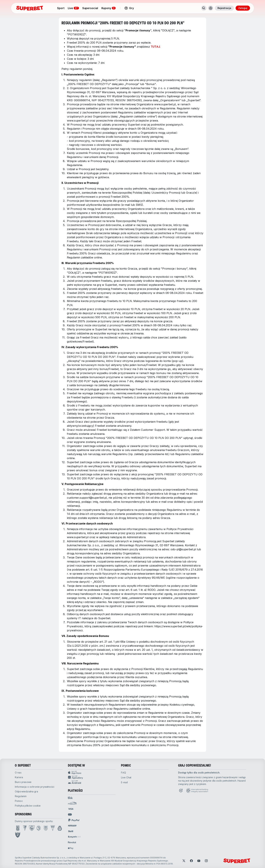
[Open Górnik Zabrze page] (25, 828)
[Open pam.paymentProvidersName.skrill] (71, 831)
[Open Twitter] (184, 861)
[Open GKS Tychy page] (53, 828)
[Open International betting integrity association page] (197, 791)
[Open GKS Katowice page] (32, 828)
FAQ (123, 773)
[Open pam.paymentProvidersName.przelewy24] (72, 803)
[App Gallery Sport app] (92, 777)
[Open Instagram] (206, 861)
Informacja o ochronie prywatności (35, 787)
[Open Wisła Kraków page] (60, 828)
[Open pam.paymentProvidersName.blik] (70, 798)
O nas (18, 773)
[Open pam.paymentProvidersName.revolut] (72, 842)
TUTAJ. (156, 47)
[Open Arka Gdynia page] (46, 828)
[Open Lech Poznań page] (18, 828)
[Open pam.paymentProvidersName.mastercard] (70, 814)
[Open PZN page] (18, 835)
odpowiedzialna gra (26, 791)
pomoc (19, 801)
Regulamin (21, 796)
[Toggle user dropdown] (211, 8)
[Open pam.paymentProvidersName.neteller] (72, 826)
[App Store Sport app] (92, 773)
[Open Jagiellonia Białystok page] (39, 828)
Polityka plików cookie (28, 806)
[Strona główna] (30, 8)
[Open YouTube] (199, 861)
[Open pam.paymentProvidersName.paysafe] (74, 837)
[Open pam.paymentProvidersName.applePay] (71, 848)
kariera (19, 777)
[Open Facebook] (191, 861)
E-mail (124, 782)
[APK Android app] (92, 782)
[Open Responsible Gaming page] (181, 791)
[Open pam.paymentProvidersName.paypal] (74, 820)
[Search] (204, 8)
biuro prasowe (23, 782)
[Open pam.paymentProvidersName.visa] (71, 809)
